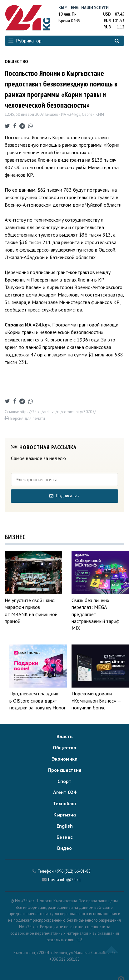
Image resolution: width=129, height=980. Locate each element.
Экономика (65, 759)
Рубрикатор (25, 41)
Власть (65, 736)
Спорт (64, 781)
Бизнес (64, 837)
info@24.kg (70, 880)
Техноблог (65, 803)
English (65, 826)
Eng (75, 8)
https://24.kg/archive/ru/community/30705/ (58, 412)
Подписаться (64, 496)
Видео (64, 848)
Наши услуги (95, 8)
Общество (64, 747)
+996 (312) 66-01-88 (73, 871)
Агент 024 (65, 792)
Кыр (63, 8)
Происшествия (65, 770)
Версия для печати (25, 418)
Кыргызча (65, 815)
